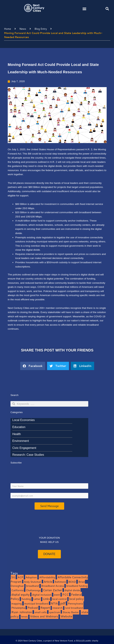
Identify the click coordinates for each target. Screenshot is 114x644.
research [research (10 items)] (57, 608)
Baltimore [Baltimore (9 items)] (60, 582)
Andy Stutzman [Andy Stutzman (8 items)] (33, 582)
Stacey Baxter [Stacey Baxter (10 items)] (71, 612)
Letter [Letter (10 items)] (37, 599)
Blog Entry (41, 29)
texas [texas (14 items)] (24, 616)
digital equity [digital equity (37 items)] (21, 594)
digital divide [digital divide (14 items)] (72, 590)
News (23, 29)
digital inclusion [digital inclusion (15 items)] (42, 595)
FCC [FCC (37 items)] (65, 594)
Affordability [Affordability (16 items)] (47, 577)
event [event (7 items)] (57, 595)
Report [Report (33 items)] (45, 608)
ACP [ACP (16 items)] (20, 577)
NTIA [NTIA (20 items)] (54, 603)
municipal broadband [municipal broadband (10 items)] (36, 603)
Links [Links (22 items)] (46, 599)
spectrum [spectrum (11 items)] (55, 612)
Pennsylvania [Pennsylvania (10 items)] (75, 603)
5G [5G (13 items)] (13, 577)
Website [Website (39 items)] (66, 616)
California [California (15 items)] (17, 590)
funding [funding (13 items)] (26, 599)
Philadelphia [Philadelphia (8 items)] (18, 608)
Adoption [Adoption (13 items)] (31, 577)
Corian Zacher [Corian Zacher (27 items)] (52, 590)
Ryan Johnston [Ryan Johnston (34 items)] (22, 612)
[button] (84, 9)
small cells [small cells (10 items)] (41, 612)
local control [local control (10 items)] (59, 599)
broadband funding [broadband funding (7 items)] (77, 586)
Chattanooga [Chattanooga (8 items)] (33, 590)
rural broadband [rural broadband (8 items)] (74, 608)
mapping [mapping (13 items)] (17, 603)
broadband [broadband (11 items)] (32, 586)
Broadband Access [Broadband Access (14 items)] (53, 586)
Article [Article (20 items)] (48, 582)
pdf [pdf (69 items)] (63, 603)
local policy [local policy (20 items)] (76, 599)
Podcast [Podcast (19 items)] (33, 608)
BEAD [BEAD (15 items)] (72, 582)
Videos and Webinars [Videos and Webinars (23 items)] (44, 616)
